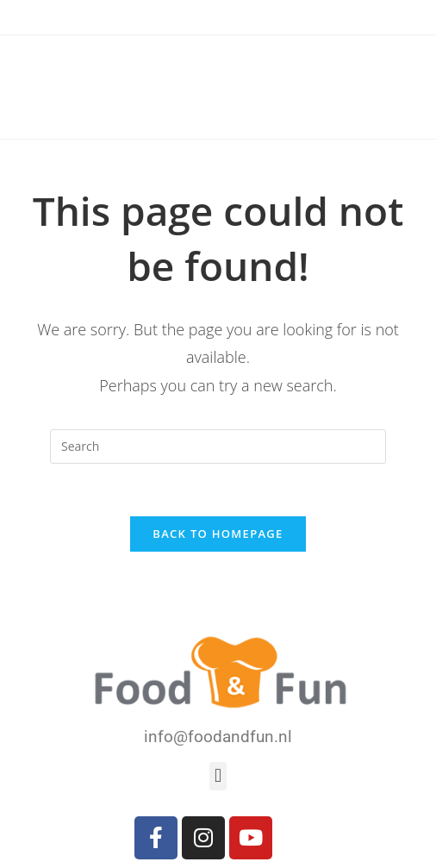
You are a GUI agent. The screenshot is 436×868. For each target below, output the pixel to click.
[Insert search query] (218, 446)
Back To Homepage (218, 534)
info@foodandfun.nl (218, 737)
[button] (218, 776)
